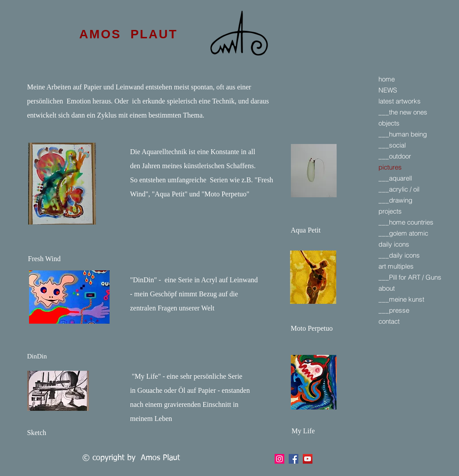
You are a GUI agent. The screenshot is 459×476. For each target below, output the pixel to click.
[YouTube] (308, 459)
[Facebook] (279, 459)
